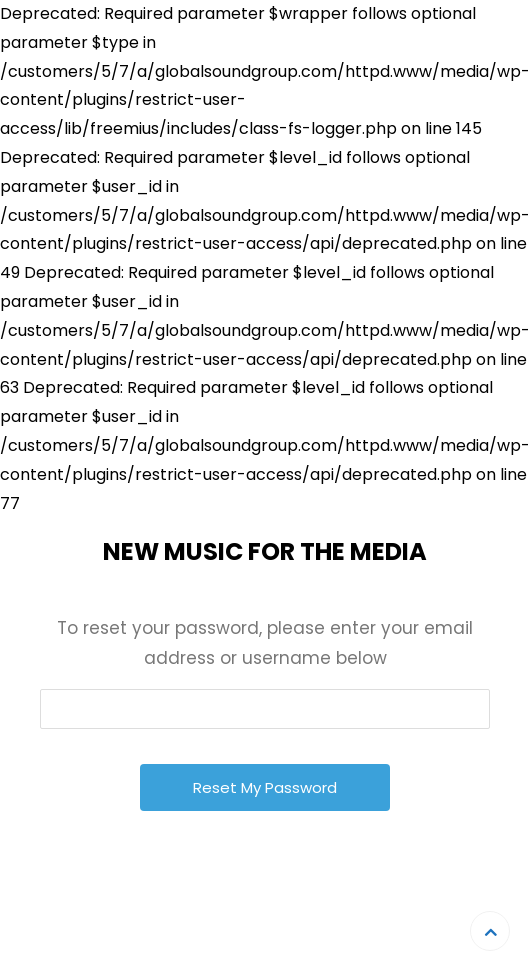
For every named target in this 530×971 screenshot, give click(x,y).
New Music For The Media (265, 551)
